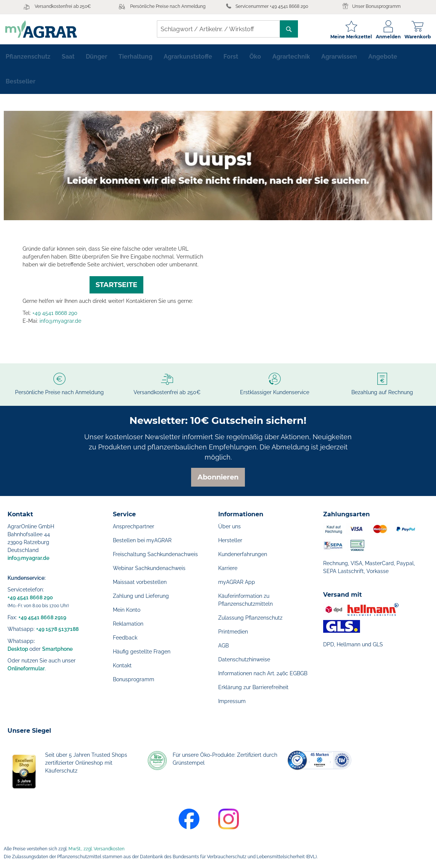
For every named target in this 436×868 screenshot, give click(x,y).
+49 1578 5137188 (57, 629)
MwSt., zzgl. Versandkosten (96, 849)
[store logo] (43, 29)
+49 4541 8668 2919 (42, 617)
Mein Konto (127, 610)
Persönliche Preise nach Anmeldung (168, 6)
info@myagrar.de (60, 323)
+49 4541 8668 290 (55, 315)
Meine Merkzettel (349, 37)
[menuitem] (28, 59)
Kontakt (122, 665)
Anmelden (386, 37)
